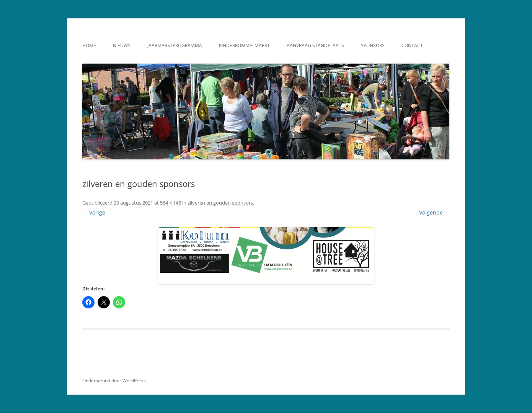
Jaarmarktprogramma (175, 45)
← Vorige (94, 212)
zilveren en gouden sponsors (220, 203)
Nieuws (122, 45)
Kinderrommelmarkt (244, 45)
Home (89, 45)
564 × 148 (171, 203)
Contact (412, 45)
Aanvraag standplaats (315, 45)
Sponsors (373, 45)
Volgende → (434, 212)
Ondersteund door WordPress (114, 381)
